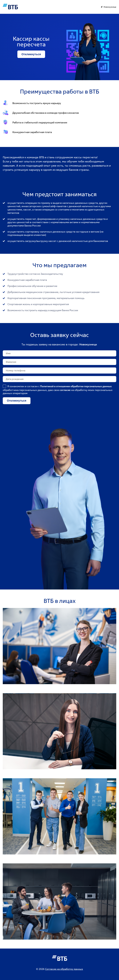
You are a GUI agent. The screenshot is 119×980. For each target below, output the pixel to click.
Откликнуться (31, 54)
